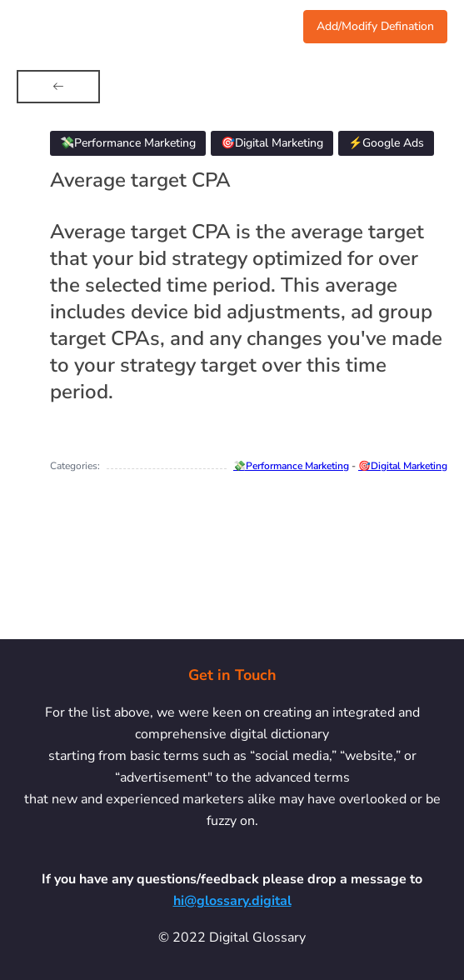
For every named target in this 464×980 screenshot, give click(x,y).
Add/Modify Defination (375, 26)
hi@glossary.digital (232, 901)
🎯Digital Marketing (403, 466)
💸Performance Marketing (291, 466)
